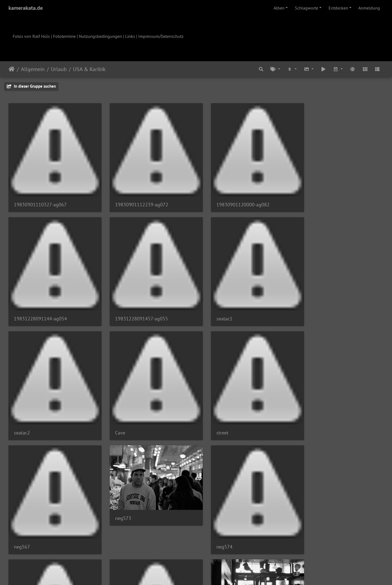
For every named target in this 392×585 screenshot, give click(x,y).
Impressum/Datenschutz (161, 36)
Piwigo (207, 574)
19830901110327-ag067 (40, 199)
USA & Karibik (89, 69)
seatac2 (214, 308)
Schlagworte (307, 8)
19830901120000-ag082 (232, 199)
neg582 (214, 498)
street (20, 416)
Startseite (12, 69)
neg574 (309, 416)
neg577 (118, 525)
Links (130, 36)
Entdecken (338, 8)
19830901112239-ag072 (136, 199)
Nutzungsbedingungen (100, 36)
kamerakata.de (26, 8)
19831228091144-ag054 (328, 199)
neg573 (214, 389)
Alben (279, 8)
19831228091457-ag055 (40, 308)
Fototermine (64, 36)
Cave (306, 308)
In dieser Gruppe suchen (31, 86)
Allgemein (33, 69)
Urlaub (59, 69)
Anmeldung (369, 8)
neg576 (22, 525)
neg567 (118, 416)
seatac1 (118, 308)
